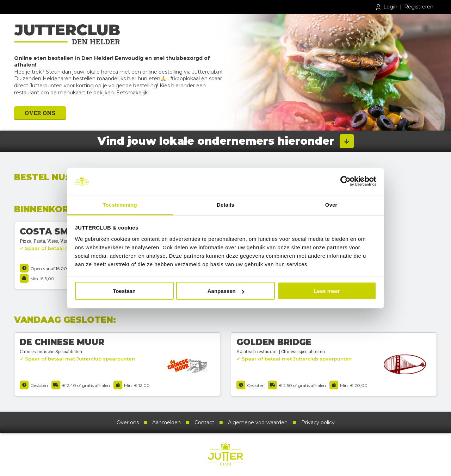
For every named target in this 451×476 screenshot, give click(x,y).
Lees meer (327, 291)
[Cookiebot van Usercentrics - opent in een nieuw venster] (345, 181)
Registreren (419, 7)
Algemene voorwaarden (258, 422)
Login (386, 7)
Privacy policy (318, 422)
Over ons (40, 113)
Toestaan (124, 291)
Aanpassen (226, 291)
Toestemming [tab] (120, 204)
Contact (204, 422)
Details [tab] (225, 204)
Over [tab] (331, 204)
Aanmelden (166, 422)
